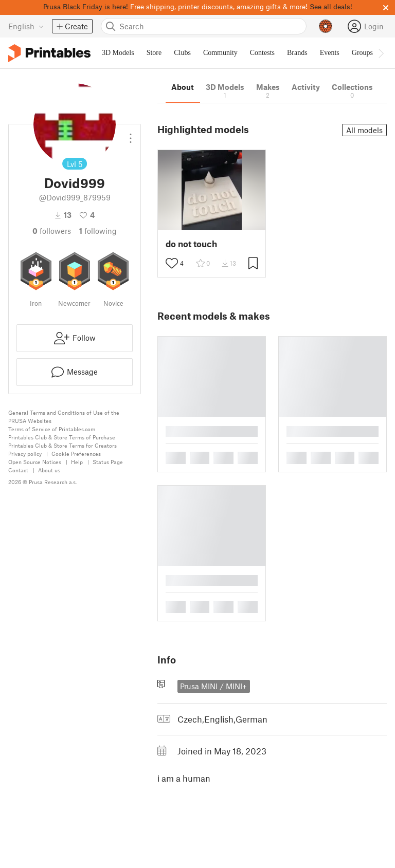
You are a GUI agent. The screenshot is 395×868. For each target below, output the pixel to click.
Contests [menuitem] (262, 53)
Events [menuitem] (330, 53)
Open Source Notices (35, 462)
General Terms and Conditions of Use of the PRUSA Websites (64, 417)
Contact (18, 470)
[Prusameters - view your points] (326, 26)
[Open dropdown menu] (131, 134)
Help (77, 462)
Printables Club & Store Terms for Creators (62, 445)
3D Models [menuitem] (118, 53)
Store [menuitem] (154, 53)
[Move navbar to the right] (381, 53)
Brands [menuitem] (297, 53)
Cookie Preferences (76, 454)
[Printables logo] (49, 53)
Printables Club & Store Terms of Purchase (62, 437)
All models (364, 130)
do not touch (191, 244)
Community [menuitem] (220, 53)
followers (52, 231)
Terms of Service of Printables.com (52, 429)
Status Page (108, 462)
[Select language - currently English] (26, 26)
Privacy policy (25, 454)
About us (49, 470)
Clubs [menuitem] (182, 53)
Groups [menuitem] (362, 53)
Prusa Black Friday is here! (86, 6)
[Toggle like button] (172, 263)
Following (98, 231)
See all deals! (331, 6)
